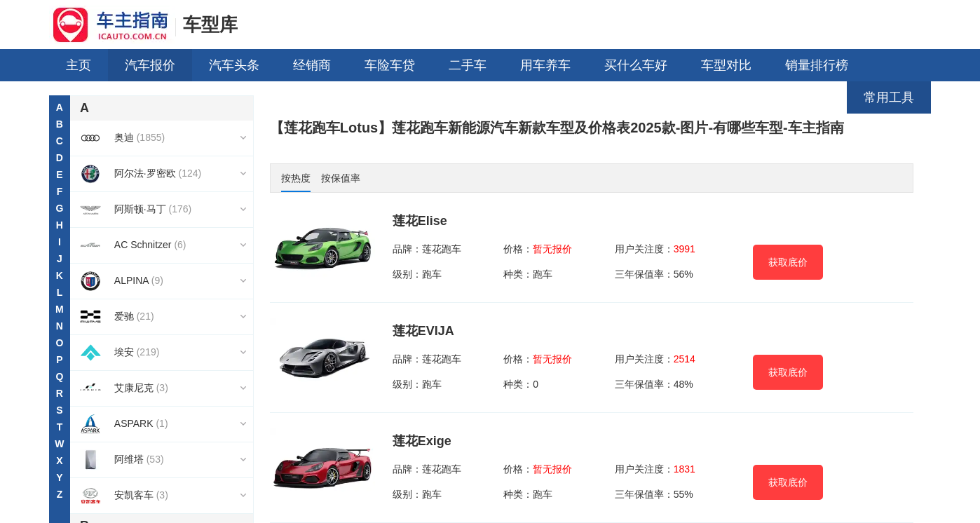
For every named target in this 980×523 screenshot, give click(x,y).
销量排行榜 (817, 65)
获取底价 (788, 262)
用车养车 (545, 65)
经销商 (312, 65)
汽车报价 (150, 65)
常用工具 (889, 97)
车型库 (210, 25)
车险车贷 (390, 65)
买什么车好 (636, 65)
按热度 (296, 178)
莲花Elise (420, 221)
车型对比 (726, 65)
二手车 (468, 65)
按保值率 (341, 178)
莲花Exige (422, 441)
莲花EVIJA (423, 331)
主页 (79, 65)
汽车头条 (234, 65)
